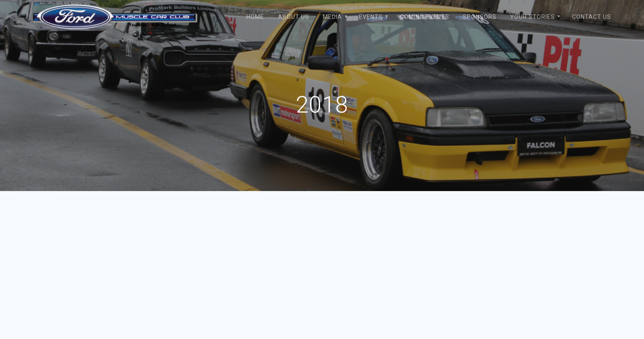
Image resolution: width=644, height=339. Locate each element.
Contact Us (592, 17)
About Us (294, 17)
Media (332, 17)
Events (371, 17)
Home (255, 17)
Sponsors (480, 17)
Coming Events (425, 17)
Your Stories (532, 17)
